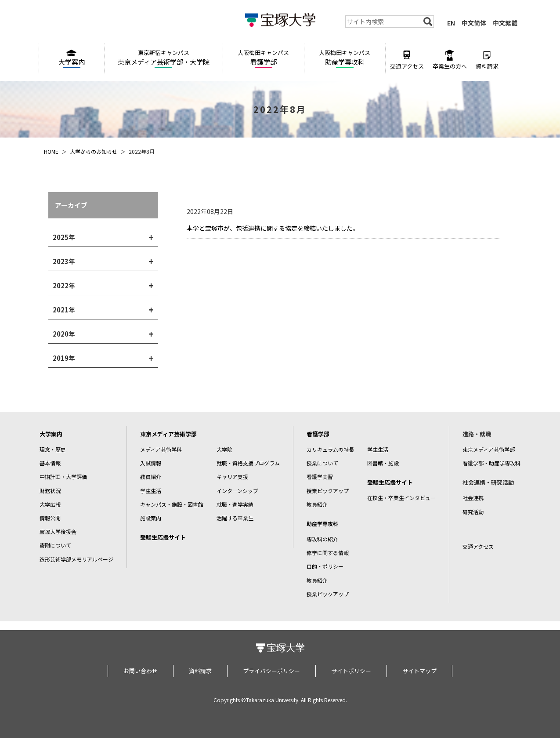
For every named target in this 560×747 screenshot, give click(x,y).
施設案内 (151, 518)
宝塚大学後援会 (58, 531)
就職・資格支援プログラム (248, 463)
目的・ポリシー (325, 566)
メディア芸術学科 (161, 449)
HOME (51, 151)
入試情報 (151, 463)
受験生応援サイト (163, 537)
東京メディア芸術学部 (168, 434)
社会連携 (473, 498)
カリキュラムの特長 (330, 449)
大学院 (224, 449)
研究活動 (473, 512)
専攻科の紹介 (322, 539)
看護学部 (264, 57)
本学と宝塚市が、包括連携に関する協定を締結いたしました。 (273, 228)
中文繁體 (505, 23)
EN (451, 23)
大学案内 (72, 58)
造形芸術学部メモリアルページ (76, 559)
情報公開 (50, 518)
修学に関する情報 (328, 553)
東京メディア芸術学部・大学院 (164, 57)
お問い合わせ (141, 671)
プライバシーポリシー (271, 671)
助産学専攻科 (345, 57)
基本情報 (50, 463)
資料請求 (487, 60)
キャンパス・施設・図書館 (172, 504)
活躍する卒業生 (235, 518)
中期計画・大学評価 (63, 477)
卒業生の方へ (450, 60)
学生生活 (151, 491)
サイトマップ (419, 671)
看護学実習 (320, 477)
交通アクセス (407, 60)
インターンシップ (237, 491)
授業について (322, 463)
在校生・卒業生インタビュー (401, 498)
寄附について (55, 545)
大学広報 (50, 504)
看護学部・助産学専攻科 (491, 463)
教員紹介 (151, 477)
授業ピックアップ (328, 491)
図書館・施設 (383, 463)
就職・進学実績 (235, 504)
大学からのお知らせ (94, 151)
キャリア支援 (232, 477)
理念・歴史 (53, 449)
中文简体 (474, 23)
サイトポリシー (351, 671)
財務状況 (50, 491)
